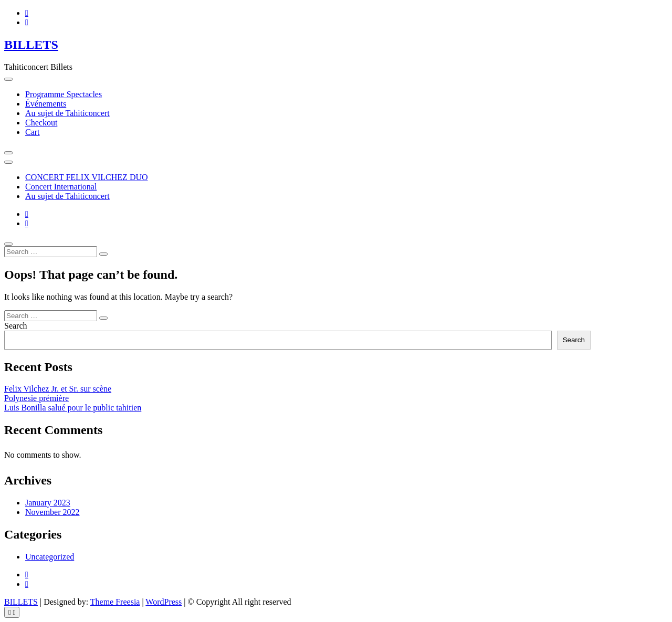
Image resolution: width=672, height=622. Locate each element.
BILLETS (31, 45)
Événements (46, 104)
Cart (33, 132)
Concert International (61, 187)
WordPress (164, 602)
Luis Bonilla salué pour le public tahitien (73, 408)
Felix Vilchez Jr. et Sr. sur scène (58, 389)
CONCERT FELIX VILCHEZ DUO (87, 177)
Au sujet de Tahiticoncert (67, 113)
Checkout (41, 123)
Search (16, 326)
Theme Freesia (115, 602)
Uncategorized (50, 557)
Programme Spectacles (64, 94)
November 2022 (52, 512)
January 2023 (48, 503)
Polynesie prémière (36, 398)
